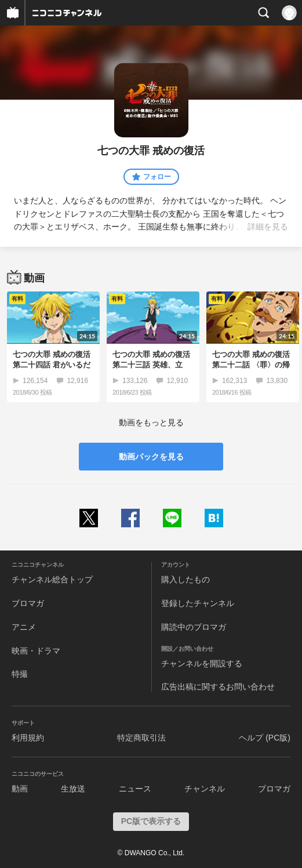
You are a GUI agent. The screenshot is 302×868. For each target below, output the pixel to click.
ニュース (135, 789)
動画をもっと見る (151, 422)
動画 (20, 789)
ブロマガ (28, 603)
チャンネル (205, 789)
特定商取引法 (141, 738)
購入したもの (185, 579)
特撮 (20, 674)
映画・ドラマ (36, 651)
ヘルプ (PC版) (265, 738)
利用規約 (28, 738)
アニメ (24, 627)
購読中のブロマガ (194, 627)
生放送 (73, 789)
